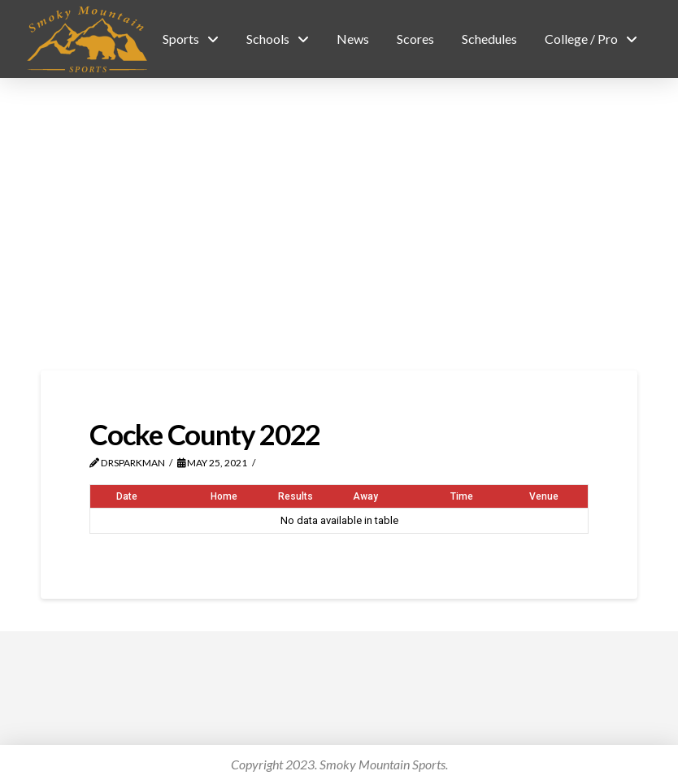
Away (365, 496)
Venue (544, 496)
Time (462, 496)
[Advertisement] (339, 224)
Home (224, 496)
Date (127, 496)
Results (296, 496)
